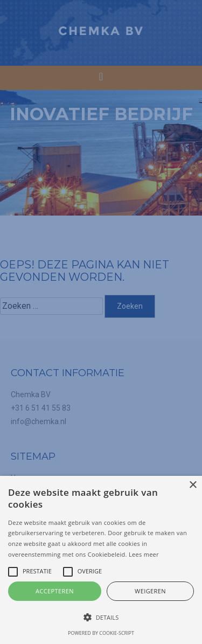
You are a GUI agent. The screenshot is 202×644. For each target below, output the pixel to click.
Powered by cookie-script (101, 633)
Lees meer (144, 554)
